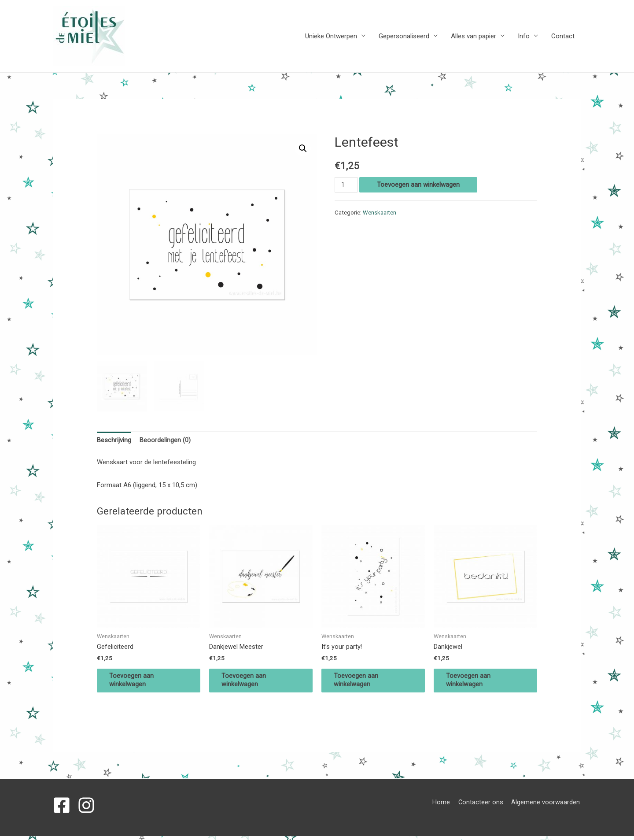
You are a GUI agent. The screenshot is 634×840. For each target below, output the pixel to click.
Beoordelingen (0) (165, 441)
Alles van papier (474, 37)
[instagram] (89, 809)
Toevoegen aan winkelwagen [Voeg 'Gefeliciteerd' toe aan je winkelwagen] (137, 683)
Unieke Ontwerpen (331, 37)
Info (524, 37)
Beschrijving (114, 441)
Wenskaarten (380, 213)
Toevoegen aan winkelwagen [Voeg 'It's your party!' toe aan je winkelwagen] (361, 683)
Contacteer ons (481, 806)
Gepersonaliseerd (404, 37)
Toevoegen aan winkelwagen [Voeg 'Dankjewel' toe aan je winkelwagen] (474, 683)
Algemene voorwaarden (547, 806)
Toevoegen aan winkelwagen (419, 185)
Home (442, 806)
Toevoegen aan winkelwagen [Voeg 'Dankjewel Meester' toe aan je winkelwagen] (249, 683)
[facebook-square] (64, 809)
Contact (563, 37)
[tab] (114, 442)
